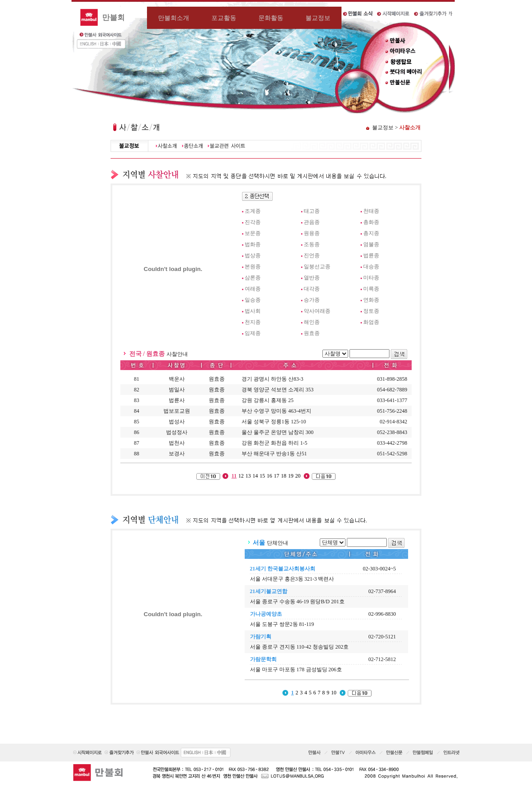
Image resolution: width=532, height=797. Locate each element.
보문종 (253, 233)
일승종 (253, 300)
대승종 (371, 267)
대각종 (312, 289)
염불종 (371, 244)
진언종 (312, 255)
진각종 (253, 222)
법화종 (253, 244)
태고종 (312, 211)
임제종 (253, 333)
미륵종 (371, 289)
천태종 (371, 211)
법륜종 (371, 255)
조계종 (253, 211)
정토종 (371, 311)
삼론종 (253, 278)
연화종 (371, 300)
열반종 (312, 278)
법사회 (253, 311)
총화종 (371, 222)
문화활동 (271, 18)
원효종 (312, 333)
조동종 (312, 244)
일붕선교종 (317, 267)
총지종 (371, 233)
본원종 (253, 267)
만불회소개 (174, 18)
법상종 (253, 255)
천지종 (253, 322)
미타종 (371, 278)
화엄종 (371, 322)
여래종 (253, 289)
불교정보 (318, 18)
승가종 (312, 300)
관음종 (312, 222)
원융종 (312, 233)
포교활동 (224, 18)
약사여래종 (317, 311)
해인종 (312, 322)
